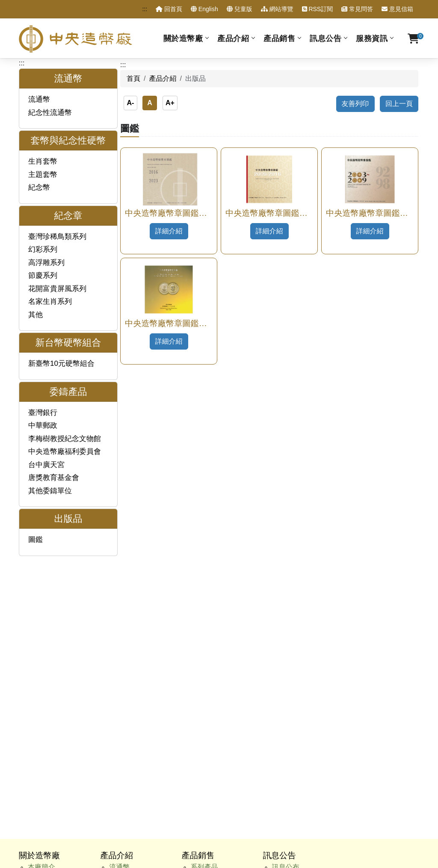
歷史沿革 (41, 596)
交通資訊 (41, 766)
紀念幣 (39, 187)
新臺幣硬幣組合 (133, 618)
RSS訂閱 (318, 9)
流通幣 (39, 99)
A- (130, 103)
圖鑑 (36, 540)
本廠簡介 (41, 584)
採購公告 (286, 618)
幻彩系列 (43, 249)
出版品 (119, 641)
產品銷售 (279, 38)
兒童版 (240, 9)
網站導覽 (277, 9)
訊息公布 (286, 584)
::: (145, 9)
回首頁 (169, 9)
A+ (170, 103)
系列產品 (204, 584)
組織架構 (41, 607)
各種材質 (204, 596)
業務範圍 (41, 618)
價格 (198, 618)
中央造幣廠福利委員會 (65, 452)
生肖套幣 (43, 161)
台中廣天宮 (46, 465)
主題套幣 (43, 175)
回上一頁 (399, 104)
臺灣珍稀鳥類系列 (57, 237)
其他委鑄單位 (50, 491)
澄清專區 (286, 596)
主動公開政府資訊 (55, 675)
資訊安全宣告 (253, 799)
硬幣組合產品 (211, 607)
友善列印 (355, 104)
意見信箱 (397, 9)
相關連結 (41, 755)
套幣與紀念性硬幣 (136, 596)
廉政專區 (41, 687)
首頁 (133, 78)
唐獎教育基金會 (54, 478)
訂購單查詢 (45, 721)
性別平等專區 (48, 710)
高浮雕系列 (46, 263)
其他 (36, 315)
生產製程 (41, 630)
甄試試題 (41, 698)
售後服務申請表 (52, 732)
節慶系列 (43, 275)
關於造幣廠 (183, 38)
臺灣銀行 (43, 413)
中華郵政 (43, 425)
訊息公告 (326, 38)
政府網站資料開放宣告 (313, 799)
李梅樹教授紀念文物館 (65, 439)
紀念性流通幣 (50, 113)
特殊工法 (204, 630)
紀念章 (119, 607)
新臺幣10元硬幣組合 (61, 363)
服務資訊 (372, 38)
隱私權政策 (210, 799)
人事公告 (286, 607)
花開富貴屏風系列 (57, 289)
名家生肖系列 (50, 302)
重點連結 (41, 744)
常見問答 (357, 9)
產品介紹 (233, 38)
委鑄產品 (123, 630)
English (204, 9)
